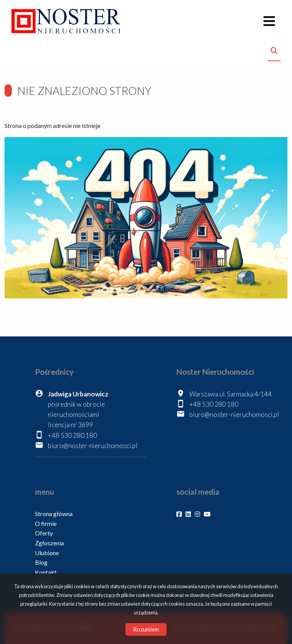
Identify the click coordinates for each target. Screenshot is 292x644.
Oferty (44, 533)
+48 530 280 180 (72, 435)
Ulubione (47, 553)
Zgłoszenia (49, 543)
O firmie (46, 523)
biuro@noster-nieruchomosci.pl (93, 446)
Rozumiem (146, 629)
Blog (41, 562)
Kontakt (46, 572)
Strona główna (54, 514)
